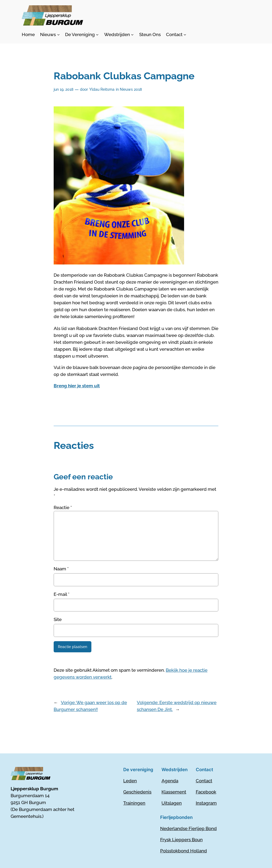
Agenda (170, 781)
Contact (204, 781)
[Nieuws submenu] (50, 34)
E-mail (62, 594)
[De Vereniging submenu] (82, 34)
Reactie (63, 507)
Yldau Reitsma (102, 89)
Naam (61, 569)
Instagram (206, 803)
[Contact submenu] (176, 34)
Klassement (174, 792)
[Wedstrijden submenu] (119, 34)
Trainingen (134, 803)
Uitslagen (172, 803)
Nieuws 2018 (131, 89)
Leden (130, 781)
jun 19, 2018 (63, 89)
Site (58, 619)
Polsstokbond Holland (184, 851)
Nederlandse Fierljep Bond (188, 828)
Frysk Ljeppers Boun (181, 840)
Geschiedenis (137, 792)
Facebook (206, 792)
